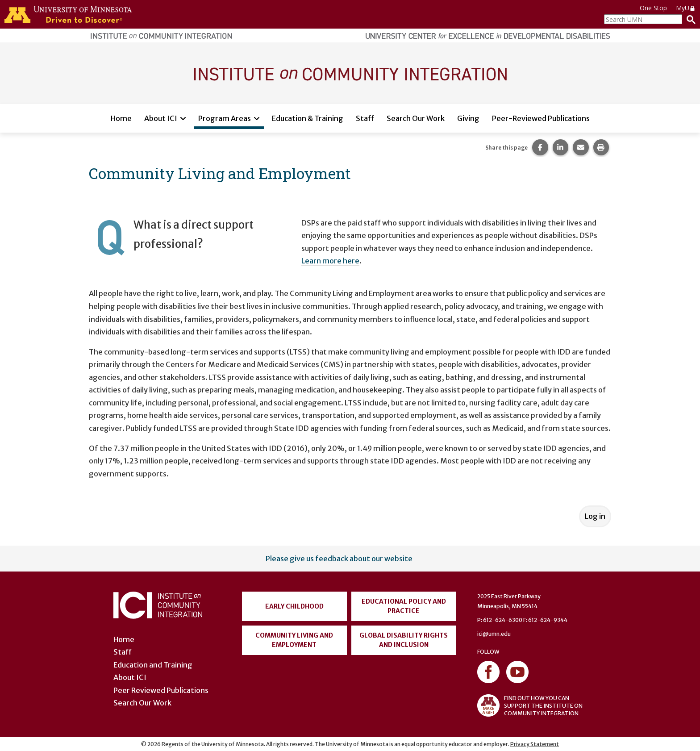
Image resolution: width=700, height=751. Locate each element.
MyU (686, 8)
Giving (468, 118)
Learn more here (330, 261)
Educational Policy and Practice (404, 606)
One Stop (653, 8)
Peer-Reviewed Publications (541, 118)
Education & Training (308, 118)
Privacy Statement (535, 744)
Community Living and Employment (294, 640)
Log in (595, 516)
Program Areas (225, 118)
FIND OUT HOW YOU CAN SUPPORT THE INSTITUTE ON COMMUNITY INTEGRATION (530, 705)
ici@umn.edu (494, 634)
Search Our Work (416, 118)
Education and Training (153, 665)
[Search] (689, 19)
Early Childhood (294, 606)
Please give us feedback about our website (339, 559)
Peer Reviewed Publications (161, 690)
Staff (365, 118)
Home (121, 118)
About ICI (161, 118)
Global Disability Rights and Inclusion (404, 640)
